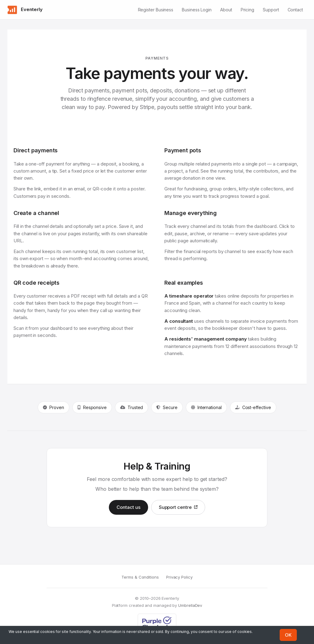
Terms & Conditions (140, 577)
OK (288, 635)
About (226, 10)
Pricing (247, 10)
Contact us (128, 507)
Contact (295, 10)
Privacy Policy (179, 577)
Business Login (197, 10)
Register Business (156, 10)
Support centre (178, 507)
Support (271, 10)
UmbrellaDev (190, 605)
